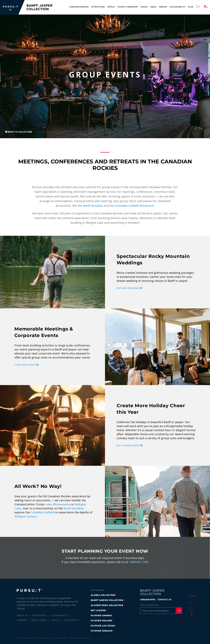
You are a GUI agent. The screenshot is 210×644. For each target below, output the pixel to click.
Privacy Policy (43, 638)
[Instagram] (191, 602)
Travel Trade (39, 620)
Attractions (98, 7)
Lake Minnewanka (58, 504)
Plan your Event (25, 365)
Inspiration (39, 615)
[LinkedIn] (191, 615)
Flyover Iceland (102, 621)
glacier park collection (107, 605)
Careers (22, 620)
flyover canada (101, 615)
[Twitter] (191, 596)
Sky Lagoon (98, 610)
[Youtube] (191, 609)
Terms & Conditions (80, 638)
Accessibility (71, 620)
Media (55, 620)
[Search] (206, 7)
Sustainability (178, 7)
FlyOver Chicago (102, 631)
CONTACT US (164, 599)
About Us (22, 615)
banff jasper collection (107, 600)
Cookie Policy (60, 638)
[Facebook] (191, 590)
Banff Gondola (93, 206)
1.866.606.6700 (148, 599)
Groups (163, 7)
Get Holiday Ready (128, 445)
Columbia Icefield (42, 512)
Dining (144, 7)
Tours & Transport (128, 7)
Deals (153, 7)
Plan (191, 7)
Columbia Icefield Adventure (134, 206)
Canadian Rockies (79, 7)
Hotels (111, 7)
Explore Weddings (128, 288)
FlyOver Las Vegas (103, 626)
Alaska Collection (103, 595)
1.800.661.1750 (138, 562)
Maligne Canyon (26, 516)
